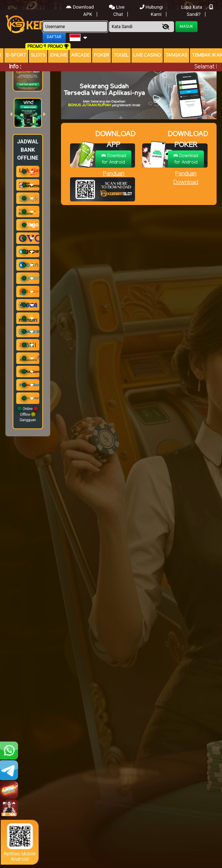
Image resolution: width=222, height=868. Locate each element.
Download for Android (114, 159)
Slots (38, 55)
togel (121, 55)
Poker (101, 55)
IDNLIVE (58, 55)
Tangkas (176, 55)
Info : (15, 67)
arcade (80, 55)
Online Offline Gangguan (28, 414)
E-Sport (16, 55)
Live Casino (147, 55)
